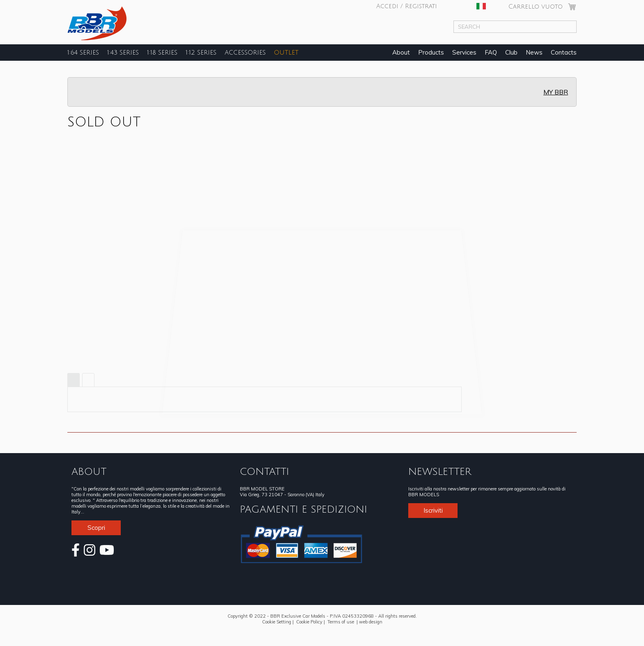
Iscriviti (433, 510)
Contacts (564, 52)
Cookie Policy (309, 622)
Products (431, 52)
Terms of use (341, 622)
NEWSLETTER (440, 472)
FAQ (491, 52)
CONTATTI (264, 472)
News (534, 52)
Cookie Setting (277, 622)
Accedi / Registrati (407, 6)
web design (371, 622)
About (401, 52)
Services (464, 52)
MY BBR (556, 92)
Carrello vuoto (536, 7)
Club (511, 52)
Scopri (96, 528)
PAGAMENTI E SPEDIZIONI (304, 509)
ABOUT (89, 472)
